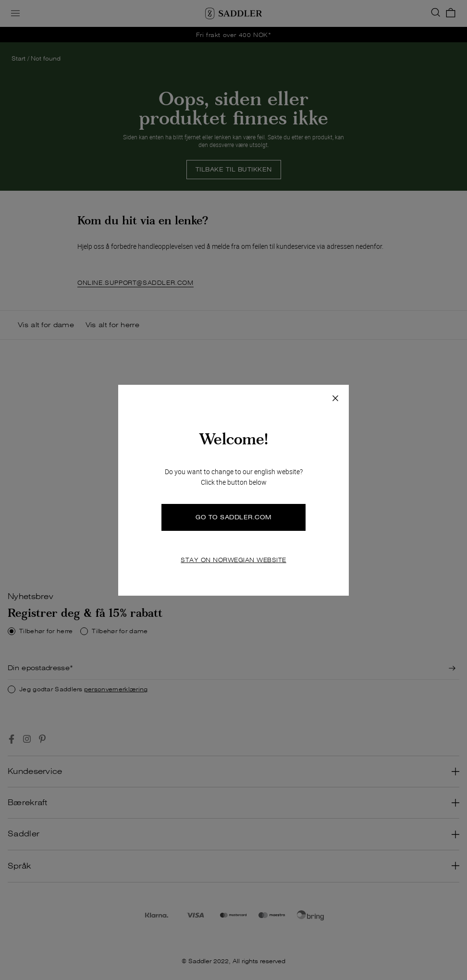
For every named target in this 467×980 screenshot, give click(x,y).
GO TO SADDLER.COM (233, 517)
